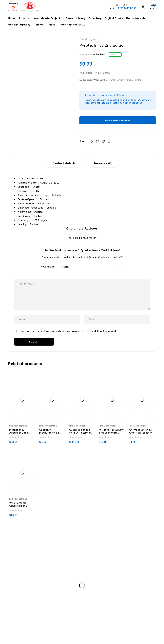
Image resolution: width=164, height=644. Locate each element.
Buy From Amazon (118, 120)
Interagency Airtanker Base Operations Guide (20, 435)
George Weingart (94, 80)
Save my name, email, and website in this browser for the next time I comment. (68, 333)
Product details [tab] (63, 163)
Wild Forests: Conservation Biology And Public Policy (21, 509)
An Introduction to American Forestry (140, 433)
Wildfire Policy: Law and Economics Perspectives (111, 435)
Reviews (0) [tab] (104, 163)
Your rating (49, 267)
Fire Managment (89, 39)
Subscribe (150, 593)
